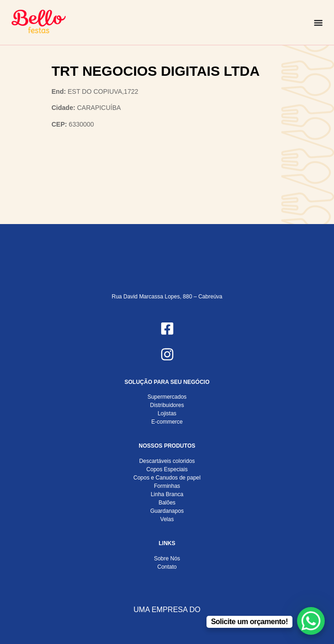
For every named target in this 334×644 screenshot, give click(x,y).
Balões (167, 503)
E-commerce (167, 422)
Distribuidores (167, 405)
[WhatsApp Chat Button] (311, 621)
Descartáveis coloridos (167, 461)
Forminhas (167, 486)
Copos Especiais (167, 469)
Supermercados (167, 397)
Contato (167, 567)
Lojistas (167, 413)
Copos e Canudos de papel (167, 478)
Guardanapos (167, 511)
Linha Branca (167, 494)
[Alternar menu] (318, 23)
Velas (167, 519)
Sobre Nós (167, 559)
